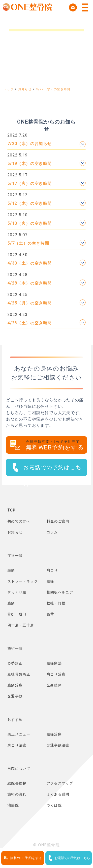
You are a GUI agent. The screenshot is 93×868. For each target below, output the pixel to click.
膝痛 (11, 603)
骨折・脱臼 (17, 614)
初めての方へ (19, 521)
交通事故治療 (58, 745)
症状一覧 (15, 556)
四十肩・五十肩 (21, 625)
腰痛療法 (54, 663)
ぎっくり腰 (17, 592)
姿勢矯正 (15, 663)
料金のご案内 (58, 521)
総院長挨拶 (17, 783)
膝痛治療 (15, 685)
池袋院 (13, 805)
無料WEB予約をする (56, 445)
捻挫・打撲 (56, 603)
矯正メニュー (19, 734)
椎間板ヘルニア (60, 592)
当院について (19, 769)
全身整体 (54, 685)
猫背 (50, 614)
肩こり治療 (56, 674)
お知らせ (15, 532)
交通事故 (15, 696)
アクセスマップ (60, 783)
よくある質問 (58, 794)
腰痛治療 (54, 734)
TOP (11, 510)
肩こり (52, 570)
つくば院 (54, 805)
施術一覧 (15, 649)
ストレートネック (23, 581)
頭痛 (11, 570)
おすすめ (15, 720)
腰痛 (50, 581)
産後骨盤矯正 (19, 674)
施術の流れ (17, 794)
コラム (52, 532)
